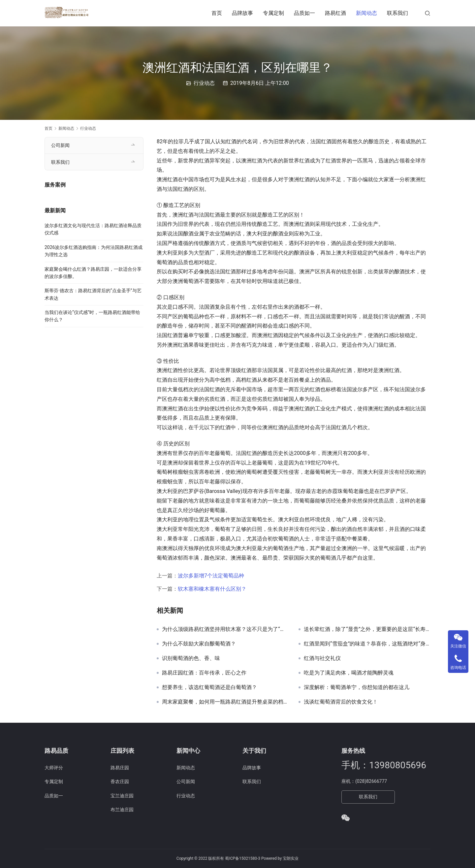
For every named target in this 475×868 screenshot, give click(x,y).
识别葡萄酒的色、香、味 (191, 658)
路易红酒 (335, 13)
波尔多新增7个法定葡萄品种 (211, 576)
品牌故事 (242, 13)
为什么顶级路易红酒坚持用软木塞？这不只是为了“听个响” (225, 629)
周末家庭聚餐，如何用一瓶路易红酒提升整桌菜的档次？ (225, 702)
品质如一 (304, 13)
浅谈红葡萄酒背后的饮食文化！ (341, 702)
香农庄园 (120, 781)
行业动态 (204, 83)
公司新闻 (60, 145)
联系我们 (397, 13)
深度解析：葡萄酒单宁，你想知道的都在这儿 (357, 687)
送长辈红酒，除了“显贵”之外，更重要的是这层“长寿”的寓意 (367, 629)
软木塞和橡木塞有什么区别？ (212, 589)
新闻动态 (366, 13)
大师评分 (54, 768)
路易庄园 (120, 768)
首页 (217, 13)
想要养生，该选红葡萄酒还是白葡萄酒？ (209, 687)
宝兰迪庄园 (122, 796)
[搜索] (427, 13)
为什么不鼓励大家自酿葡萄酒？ (199, 644)
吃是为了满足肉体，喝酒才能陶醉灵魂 (349, 673)
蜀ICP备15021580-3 (243, 858)
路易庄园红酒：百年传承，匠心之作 (204, 673)
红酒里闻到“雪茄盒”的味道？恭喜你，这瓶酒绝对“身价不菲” (367, 644)
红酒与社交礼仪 (322, 658)
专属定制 (273, 13)
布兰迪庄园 (122, 810)
